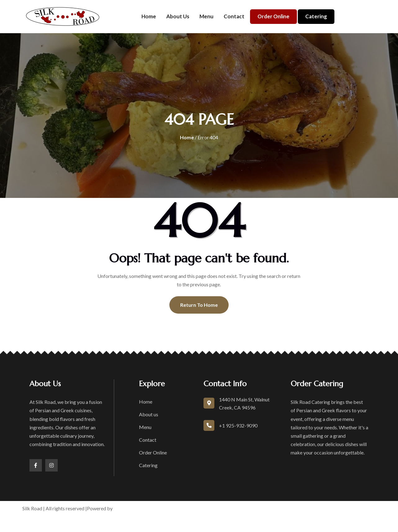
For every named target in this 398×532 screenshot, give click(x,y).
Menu (206, 16)
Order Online (273, 16)
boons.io (124, 508)
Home (149, 16)
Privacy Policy (261, 508)
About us (178, 16)
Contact (234, 16)
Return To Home (199, 305)
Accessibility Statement (308, 508)
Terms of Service (222, 508)
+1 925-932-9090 (238, 425)
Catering (316, 16)
